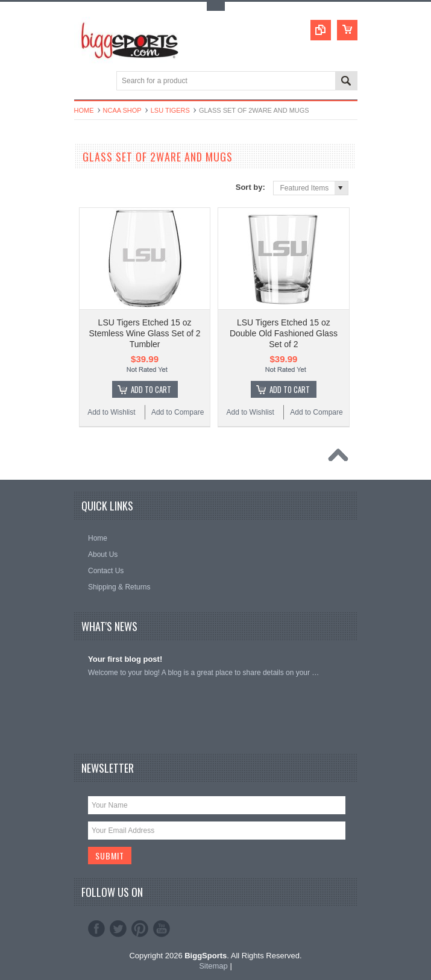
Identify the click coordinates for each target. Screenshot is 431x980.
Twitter (118, 929)
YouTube (162, 929)
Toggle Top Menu (216, 6)
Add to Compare (178, 412)
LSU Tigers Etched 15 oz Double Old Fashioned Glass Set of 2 (284, 333)
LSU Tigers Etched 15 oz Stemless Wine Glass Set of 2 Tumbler (144, 333)
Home (84, 110)
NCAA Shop (122, 110)
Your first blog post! (125, 659)
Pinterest (140, 929)
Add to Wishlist (111, 412)
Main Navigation (85, 82)
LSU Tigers (170, 110)
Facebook (96, 929)
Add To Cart (151, 389)
